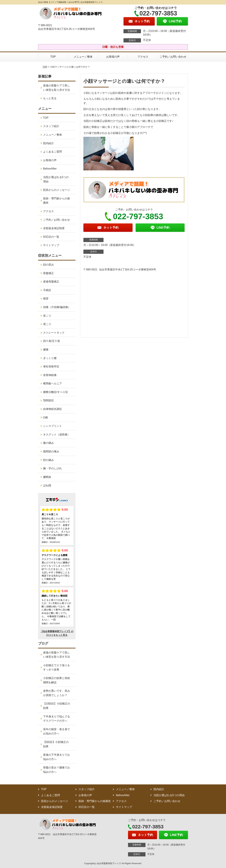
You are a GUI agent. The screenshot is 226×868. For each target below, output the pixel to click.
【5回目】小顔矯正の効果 (56, 744)
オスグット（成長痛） (57, 435)
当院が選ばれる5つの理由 (56, 179)
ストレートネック (54, 333)
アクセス (143, 57)
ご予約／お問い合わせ (173, 57)
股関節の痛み (51, 451)
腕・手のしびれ (53, 468)
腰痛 (46, 350)
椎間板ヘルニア (53, 383)
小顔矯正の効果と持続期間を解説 (57, 680)
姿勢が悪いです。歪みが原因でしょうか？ (57, 693)
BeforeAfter (50, 169)
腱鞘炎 (47, 477)
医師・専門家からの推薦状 (57, 201)
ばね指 (47, 485)
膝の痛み (48, 443)
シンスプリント (53, 426)
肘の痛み (48, 460)
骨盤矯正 (48, 273)
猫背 (46, 299)
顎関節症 (48, 400)
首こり (47, 316)
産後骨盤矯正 (51, 282)
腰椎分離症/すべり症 (56, 392)
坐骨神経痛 (50, 375)
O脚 (45, 418)
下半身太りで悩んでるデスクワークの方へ (57, 719)
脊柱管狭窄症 (51, 367)
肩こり (47, 324)
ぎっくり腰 (50, 358)
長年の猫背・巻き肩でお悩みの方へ (57, 731)
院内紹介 (48, 143)
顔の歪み (48, 265)
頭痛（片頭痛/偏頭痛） (57, 307)
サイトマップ (51, 245)
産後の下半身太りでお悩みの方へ (57, 757)
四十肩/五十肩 (52, 341)
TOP (53, 57)
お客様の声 (113, 57)
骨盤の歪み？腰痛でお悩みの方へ (57, 770)
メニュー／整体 (83, 57)
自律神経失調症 (53, 409)
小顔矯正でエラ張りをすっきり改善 (57, 667)
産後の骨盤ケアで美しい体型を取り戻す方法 (57, 88)
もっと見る (50, 98)
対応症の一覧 (51, 237)
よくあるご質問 (53, 152)
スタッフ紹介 (51, 126)
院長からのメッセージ (57, 190)
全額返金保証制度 (54, 228)
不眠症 (47, 290)
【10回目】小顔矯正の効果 (57, 706)
